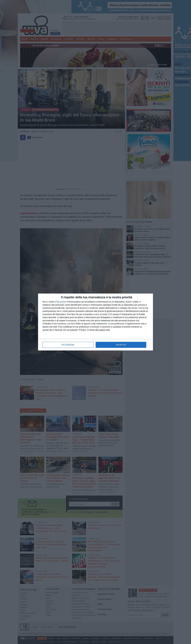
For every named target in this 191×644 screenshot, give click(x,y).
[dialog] (95, 322)
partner (63, 302)
